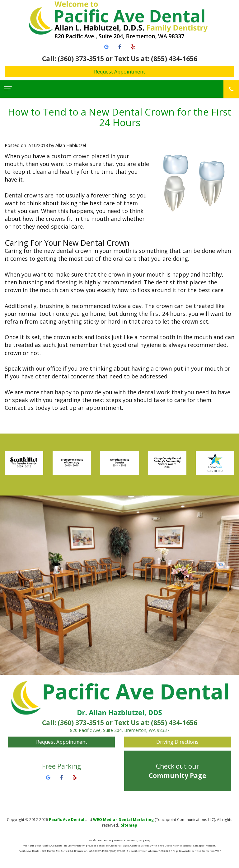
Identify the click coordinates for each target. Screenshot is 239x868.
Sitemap (129, 825)
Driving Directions (177, 742)
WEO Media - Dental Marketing (123, 820)
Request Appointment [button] (119, 72)
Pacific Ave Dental (67, 820)
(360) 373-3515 (81, 723)
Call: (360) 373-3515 (73, 59)
